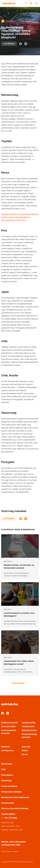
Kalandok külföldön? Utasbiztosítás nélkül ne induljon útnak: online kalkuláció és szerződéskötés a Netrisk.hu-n (20, 217)
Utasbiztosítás (28, 726)
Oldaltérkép (6, 781)
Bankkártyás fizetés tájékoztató (15, 797)
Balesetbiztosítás (29, 730)
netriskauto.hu (7, 751)
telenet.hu (6, 747)
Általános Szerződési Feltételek (15, 808)
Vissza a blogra (19, 683)
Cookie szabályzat (9, 786)
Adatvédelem (7, 775)
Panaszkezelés (8, 803)
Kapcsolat (26, 747)
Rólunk (25, 751)
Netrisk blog (7, 764)
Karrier (25, 754)
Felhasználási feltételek (11, 792)
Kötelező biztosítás (9, 723)
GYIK (3, 769)
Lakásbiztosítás (29, 723)
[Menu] (36, 3)
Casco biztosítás (8, 726)
